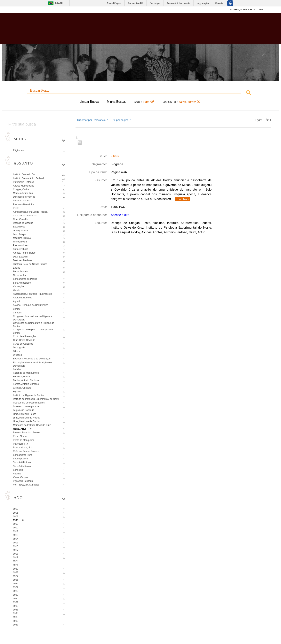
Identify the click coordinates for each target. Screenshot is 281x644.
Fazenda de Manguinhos (26, 373)
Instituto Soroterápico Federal (28, 178)
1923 (16, 572)
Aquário (17, 301)
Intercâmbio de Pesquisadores (29, 403)
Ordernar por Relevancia (93, 120)
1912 (16, 509)
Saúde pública (20, 459)
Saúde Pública (21, 249)
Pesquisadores (21, 245)
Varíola (17, 290)
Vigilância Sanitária (23, 481)
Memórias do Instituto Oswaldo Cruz (32, 425)
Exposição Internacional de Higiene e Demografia (32, 364)
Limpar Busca (89, 102)
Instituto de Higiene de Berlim (28, 395)
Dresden (17, 355)
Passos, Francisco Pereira (27, 433)
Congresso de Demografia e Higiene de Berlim (34, 325)
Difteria (17, 351)
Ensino (17, 268)
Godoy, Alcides (21, 231)
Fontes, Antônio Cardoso (26, 384)
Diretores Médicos (23, 260)
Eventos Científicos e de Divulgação (32, 359)
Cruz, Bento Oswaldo (24, 340)
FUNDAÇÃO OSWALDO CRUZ (247, 10)
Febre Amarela (21, 272)
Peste (16, 208)
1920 (16, 561)
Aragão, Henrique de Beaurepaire (31, 305)
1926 (16, 584)
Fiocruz (27, 10)
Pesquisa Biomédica (24, 204)
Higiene (17, 392)
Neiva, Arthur (20, 275)
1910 (16, 528)
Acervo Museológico (24, 186)
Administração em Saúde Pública (30, 212)
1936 (16, 621)
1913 (16, 535)
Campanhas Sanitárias (25, 216)
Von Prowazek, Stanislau (26, 485)
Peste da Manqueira (24, 440)
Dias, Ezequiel (21, 257)
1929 (16, 595)
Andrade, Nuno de (23, 298)
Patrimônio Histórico (24, 182)
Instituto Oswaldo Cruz (25, 174)
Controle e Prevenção (24, 336)
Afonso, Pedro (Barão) (25, 253)
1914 (16, 539)
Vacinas (17, 474)
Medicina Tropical (22, 238)
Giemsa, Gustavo (22, 388)
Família (17, 369)
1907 (16, 517)
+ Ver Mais (183, 199)
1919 (16, 557)
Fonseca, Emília (21, 377)
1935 (16, 617)
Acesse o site (120, 215)
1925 (16, 580)
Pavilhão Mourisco (23, 201)
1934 (16, 613)
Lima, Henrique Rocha (25, 414)
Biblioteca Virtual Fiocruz (122, 30)
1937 (16, 625)
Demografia (19, 348)
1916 (16, 546)
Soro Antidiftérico (22, 462)
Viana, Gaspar (21, 477)
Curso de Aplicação (23, 344)
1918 (16, 554)
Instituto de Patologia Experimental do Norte (36, 399)
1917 (16, 550)
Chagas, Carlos (21, 189)
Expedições (19, 227)
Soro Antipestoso (22, 283)
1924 (16, 576)
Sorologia (18, 470)
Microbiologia (20, 242)
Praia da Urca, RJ (22, 448)
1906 (16, 513)
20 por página (122, 120)
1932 (16, 606)
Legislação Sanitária (24, 410)
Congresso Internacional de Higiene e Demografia (33, 318)
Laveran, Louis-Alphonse (26, 406)
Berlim (16, 309)
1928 (16, 591)
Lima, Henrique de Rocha (26, 421)
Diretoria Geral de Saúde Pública (30, 264)
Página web (19, 150)
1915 (16, 543)
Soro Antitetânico (22, 466)
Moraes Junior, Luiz (23, 193)
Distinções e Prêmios (24, 197)
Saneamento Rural (23, 455)
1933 (16, 610)
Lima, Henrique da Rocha (26, 418)
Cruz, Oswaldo (21, 219)
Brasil (59, 3)
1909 (16, 524)
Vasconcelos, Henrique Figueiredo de (32, 294)
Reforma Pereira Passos (26, 451)
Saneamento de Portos (25, 279)
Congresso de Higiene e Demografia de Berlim (34, 331)
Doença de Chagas (23, 223)
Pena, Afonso (20, 436)
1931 (16, 602)
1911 (16, 531)
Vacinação (18, 287)
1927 (16, 587)
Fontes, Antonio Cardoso (26, 380)
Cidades (17, 313)
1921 (16, 565)
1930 (16, 599)
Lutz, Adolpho (20, 234)
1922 (16, 569)
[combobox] (141, 93)
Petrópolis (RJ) (21, 444)
